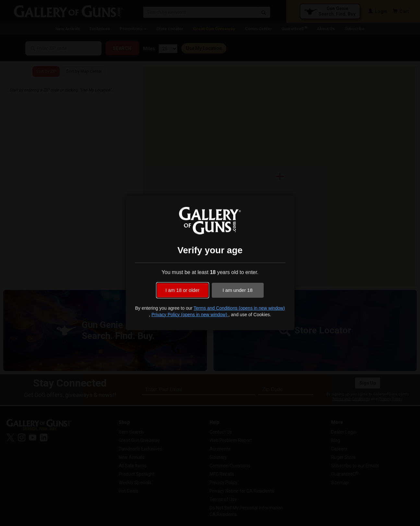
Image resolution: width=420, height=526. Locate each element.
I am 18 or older (182, 290)
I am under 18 (238, 290)
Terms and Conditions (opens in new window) (239, 308)
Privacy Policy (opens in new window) (190, 315)
